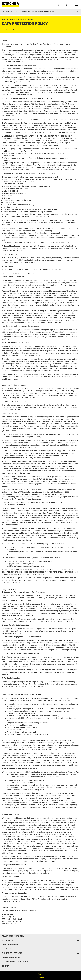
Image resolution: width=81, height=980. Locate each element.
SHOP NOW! (50, 12)
